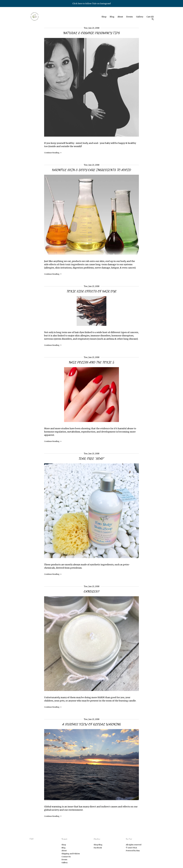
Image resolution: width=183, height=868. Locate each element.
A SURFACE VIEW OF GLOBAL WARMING (91, 724)
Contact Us (66, 857)
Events (130, 17)
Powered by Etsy (133, 851)
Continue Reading (53, 153)
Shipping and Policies (71, 854)
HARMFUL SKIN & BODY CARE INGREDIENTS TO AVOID (91, 170)
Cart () (150, 17)
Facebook (98, 848)
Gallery (140, 17)
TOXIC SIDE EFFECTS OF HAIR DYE (92, 291)
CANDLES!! (92, 591)
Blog (112, 17)
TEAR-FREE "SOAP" (91, 459)
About (120, 17)
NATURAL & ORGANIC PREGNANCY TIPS (92, 33)
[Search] (153, 19)
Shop (104, 17)
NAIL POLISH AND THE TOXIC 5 (91, 362)
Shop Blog (98, 845)
